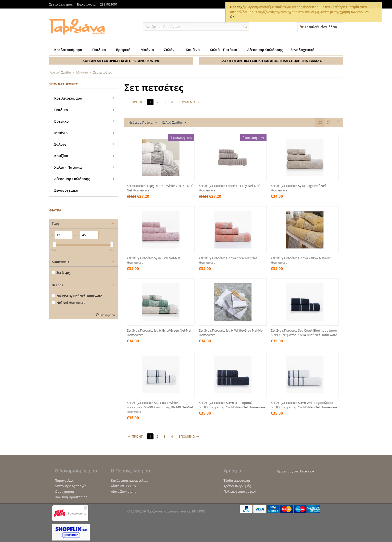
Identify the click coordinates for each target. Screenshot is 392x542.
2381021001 (109, 4)
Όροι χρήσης (65, 491)
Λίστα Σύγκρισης (123, 491)
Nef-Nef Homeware (68, 303)
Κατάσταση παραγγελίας (129, 480)
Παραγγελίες (64, 480)
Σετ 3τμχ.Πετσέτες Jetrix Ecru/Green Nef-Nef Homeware (159, 333)
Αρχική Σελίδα (60, 72)
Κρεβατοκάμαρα (68, 50)
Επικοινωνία (86, 4)
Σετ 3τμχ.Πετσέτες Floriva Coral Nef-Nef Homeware (228, 260)
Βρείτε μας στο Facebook (296, 471)
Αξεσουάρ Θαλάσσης (265, 50)
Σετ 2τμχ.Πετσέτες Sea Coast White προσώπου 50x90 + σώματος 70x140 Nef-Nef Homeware (160, 407)
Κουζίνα (193, 50)
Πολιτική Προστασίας (71, 497)
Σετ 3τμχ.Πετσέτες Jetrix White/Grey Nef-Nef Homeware (231, 333)
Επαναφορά (107, 315)
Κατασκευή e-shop (177, 511)
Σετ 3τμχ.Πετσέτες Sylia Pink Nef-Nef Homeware (153, 260)
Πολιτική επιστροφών (240, 491)
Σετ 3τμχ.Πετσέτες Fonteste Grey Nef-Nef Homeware (229, 188)
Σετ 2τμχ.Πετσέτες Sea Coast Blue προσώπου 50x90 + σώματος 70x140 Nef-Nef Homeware (304, 333)
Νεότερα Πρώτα (143, 123)
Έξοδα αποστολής (237, 480)
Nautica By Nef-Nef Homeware (77, 296)
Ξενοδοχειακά (302, 50)
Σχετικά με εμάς (61, 4)
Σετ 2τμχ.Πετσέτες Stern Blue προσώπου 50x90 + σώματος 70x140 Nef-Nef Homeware (232, 405)
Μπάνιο (147, 50)
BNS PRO (199, 511)
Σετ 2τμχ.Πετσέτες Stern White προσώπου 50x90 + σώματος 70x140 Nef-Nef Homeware (304, 405)
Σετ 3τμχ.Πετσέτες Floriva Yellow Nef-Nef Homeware (301, 260)
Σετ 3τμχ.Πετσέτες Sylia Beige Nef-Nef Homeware (298, 188)
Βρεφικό (123, 50)
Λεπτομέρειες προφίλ (71, 486)
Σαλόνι (170, 50)
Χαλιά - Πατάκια (223, 50)
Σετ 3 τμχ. (61, 273)
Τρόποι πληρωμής (237, 486)
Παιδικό (99, 50)
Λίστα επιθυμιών (123, 486)
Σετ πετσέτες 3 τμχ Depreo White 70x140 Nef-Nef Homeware (160, 188)
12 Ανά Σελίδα (174, 123)
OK (232, 17)
